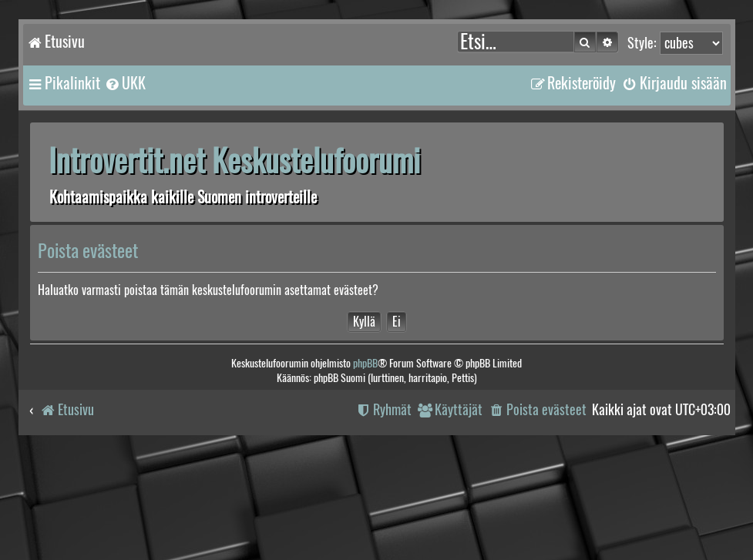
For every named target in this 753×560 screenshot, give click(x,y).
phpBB (365, 363)
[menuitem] (125, 83)
